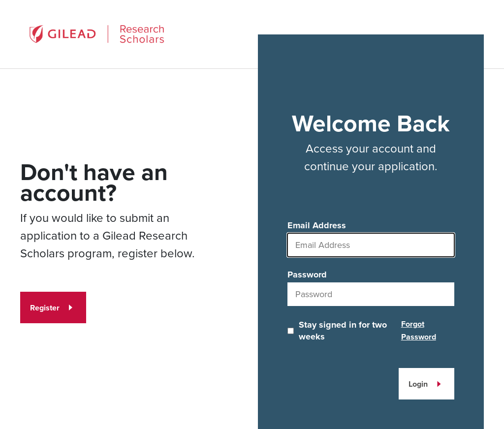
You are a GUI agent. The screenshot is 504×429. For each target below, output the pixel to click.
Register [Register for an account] (45, 308)
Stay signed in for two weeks (343, 331)
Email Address (317, 225)
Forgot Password (419, 330)
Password (307, 275)
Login (418, 384)
